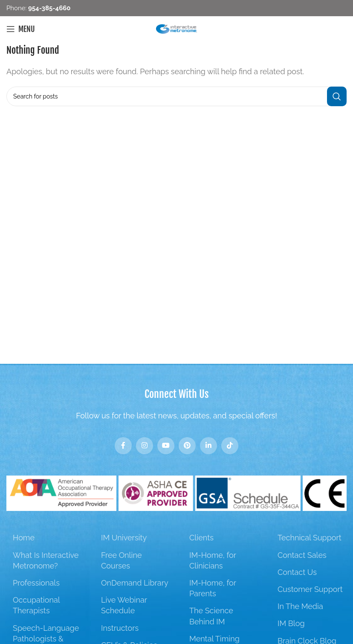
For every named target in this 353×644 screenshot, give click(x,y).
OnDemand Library (135, 583)
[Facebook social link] (123, 446)
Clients (201, 538)
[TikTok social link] (230, 446)
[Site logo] (176, 28)
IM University (124, 538)
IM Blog (291, 623)
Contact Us (297, 572)
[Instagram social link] (145, 446)
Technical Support (310, 538)
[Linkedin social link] (208, 446)
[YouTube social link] (166, 446)
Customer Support (310, 589)
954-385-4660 (48, 8)
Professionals (36, 583)
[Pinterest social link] (187, 446)
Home (24, 538)
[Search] (176, 96)
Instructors (120, 628)
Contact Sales (302, 555)
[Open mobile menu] (21, 29)
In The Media (300, 606)
